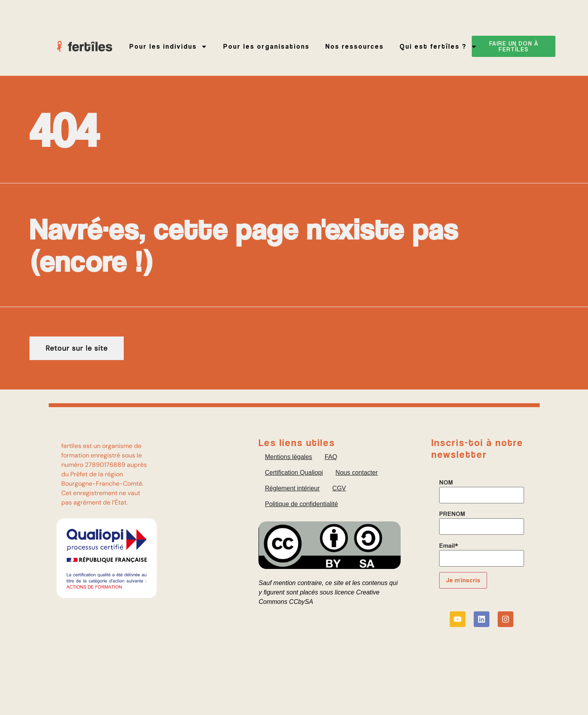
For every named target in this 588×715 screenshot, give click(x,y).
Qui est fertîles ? (438, 47)
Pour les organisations (266, 46)
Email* (449, 546)
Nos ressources (354, 46)
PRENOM (452, 514)
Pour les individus (168, 47)
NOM (446, 483)
